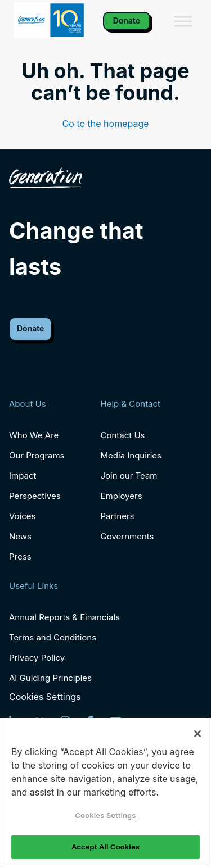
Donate (127, 21)
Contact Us (123, 435)
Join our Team (129, 476)
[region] (105, 793)
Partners (118, 516)
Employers (122, 496)
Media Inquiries (131, 455)
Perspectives (35, 496)
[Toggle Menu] (183, 21)
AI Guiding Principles (50, 678)
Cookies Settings (45, 697)
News (20, 536)
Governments (127, 536)
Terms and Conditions (53, 637)
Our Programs (37, 455)
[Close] (197, 734)
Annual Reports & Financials (64, 617)
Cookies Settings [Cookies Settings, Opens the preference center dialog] (105, 815)
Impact (23, 476)
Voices (22, 516)
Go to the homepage (105, 124)
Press (20, 556)
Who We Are (34, 435)
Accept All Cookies (105, 847)
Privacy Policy (37, 658)
